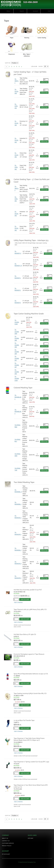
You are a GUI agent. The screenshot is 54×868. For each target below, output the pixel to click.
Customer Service (8, 843)
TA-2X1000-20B (17, 338)
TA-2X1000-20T (17, 365)
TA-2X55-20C (16, 106)
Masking (27, 38)
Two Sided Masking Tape (24, 482)
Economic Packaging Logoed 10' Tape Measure (29, 654)
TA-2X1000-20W (17, 332)
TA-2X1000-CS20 (17, 322)
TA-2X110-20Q (16, 91)
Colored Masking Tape (23, 388)
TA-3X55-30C (16, 199)
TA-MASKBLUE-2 (18, 412)
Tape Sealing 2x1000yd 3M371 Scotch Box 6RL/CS (30, 693)
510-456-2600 (31, 2)
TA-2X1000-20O (17, 372)
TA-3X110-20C (16, 214)
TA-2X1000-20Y (17, 358)
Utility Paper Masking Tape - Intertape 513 (31, 240)
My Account (6, 854)
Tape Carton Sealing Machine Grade (29, 314)
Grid (47, 63)
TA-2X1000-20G (17, 345)
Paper (12, 38)
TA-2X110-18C (16, 123)
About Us (5, 838)
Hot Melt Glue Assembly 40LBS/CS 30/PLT (28, 590)
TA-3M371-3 (17, 188)
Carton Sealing (42, 38)
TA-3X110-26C (16, 228)
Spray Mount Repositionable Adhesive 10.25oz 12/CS (31, 674)
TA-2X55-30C (16, 167)
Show (41, 66)
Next (22, 67)
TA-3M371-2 (17, 81)
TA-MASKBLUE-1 (18, 397)
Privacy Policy (7, 846)
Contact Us (6, 841)
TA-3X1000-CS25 (17, 379)
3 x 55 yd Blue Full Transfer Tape (24, 720)
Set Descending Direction (20, 63)
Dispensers (12, 54)
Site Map (30, 838)
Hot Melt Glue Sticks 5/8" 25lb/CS (25, 634)
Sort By (8, 63)
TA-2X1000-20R (17, 352)
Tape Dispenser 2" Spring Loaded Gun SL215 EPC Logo (31, 762)
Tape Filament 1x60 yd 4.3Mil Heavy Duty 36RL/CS (30, 609)
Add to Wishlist (18, 602)
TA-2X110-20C (16, 140)
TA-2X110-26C (16, 155)
